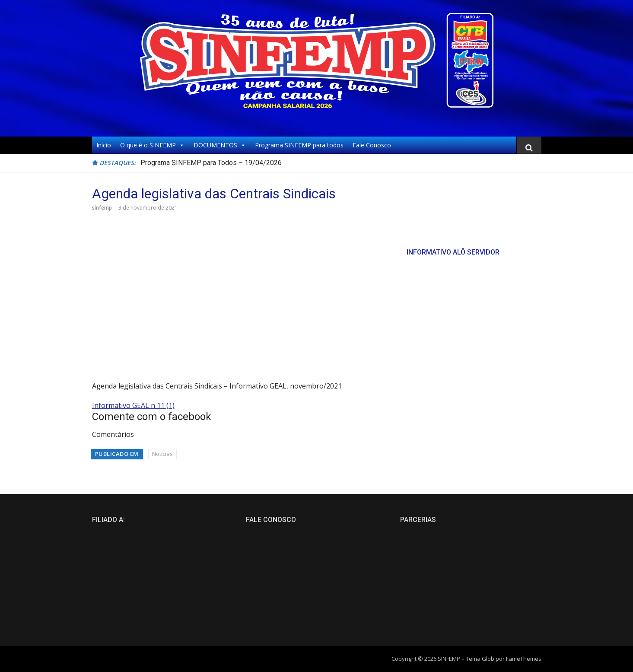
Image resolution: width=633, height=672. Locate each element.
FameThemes (524, 659)
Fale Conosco (372, 145)
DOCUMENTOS (220, 145)
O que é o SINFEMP (152, 145)
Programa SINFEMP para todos (299, 145)
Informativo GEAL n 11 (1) (133, 405)
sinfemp (102, 208)
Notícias (162, 454)
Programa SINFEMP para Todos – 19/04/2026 (211, 163)
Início (104, 145)
